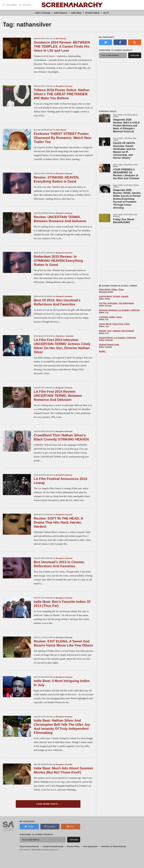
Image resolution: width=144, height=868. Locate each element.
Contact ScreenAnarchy (53, 846)
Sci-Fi (106, 13)
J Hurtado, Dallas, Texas (110, 317)
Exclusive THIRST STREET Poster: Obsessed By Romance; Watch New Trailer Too (63, 138)
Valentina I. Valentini (65, 336)
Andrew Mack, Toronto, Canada (114, 296)
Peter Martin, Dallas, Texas (111, 289)
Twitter (29, 826)
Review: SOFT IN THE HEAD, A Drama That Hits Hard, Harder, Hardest (58, 522)
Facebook (50, 826)
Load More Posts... (48, 804)
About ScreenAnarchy (29, 846)
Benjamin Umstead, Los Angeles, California (119, 310)
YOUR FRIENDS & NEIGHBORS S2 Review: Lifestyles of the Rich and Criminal (126, 174)
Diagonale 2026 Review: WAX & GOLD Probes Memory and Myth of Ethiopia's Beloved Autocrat (126, 126)
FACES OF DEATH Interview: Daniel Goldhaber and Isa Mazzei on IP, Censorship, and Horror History (124, 150)
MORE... (103, 351)
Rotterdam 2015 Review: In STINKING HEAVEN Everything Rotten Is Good (58, 261)
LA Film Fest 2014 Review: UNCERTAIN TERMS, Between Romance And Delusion (58, 396)
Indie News (76, 13)
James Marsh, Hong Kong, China (114, 324)
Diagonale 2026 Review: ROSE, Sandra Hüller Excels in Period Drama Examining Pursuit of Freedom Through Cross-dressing (127, 199)
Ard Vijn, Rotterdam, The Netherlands (117, 303)
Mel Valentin (61, 39)
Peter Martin (61, 130)
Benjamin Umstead (64, 86)
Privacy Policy (73, 846)
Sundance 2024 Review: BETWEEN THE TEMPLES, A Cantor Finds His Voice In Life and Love (62, 46)
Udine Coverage (43, 13)
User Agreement (90, 846)
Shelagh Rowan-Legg (109, 345)
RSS (71, 826)
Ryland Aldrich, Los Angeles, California (117, 338)
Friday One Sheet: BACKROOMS (124, 221)
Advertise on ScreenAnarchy (113, 846)
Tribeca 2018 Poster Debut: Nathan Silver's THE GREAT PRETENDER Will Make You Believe (62, 94)
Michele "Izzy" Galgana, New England (117, 331)
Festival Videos (92, 13)
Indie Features (61, 13)
